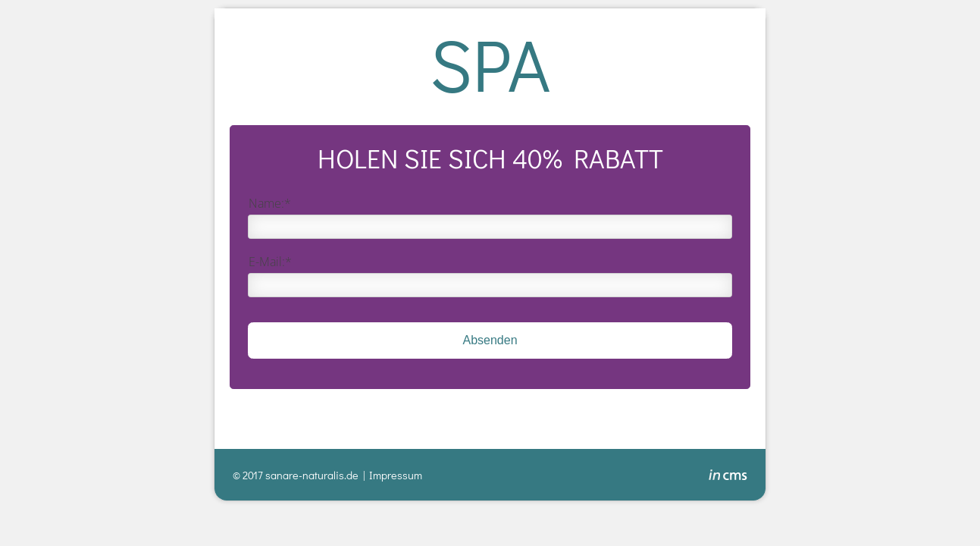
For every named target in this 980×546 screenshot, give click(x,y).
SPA (490, 63)
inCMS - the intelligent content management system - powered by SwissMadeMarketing (728, 477)
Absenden (490, 340)
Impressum (396, 475)
